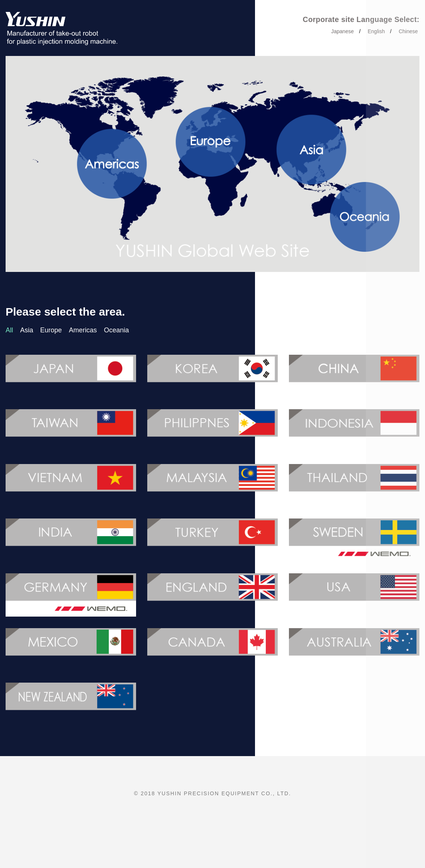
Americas (83, 330)
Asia (27, 330)
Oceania (117, 330)
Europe (51, 330)
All (9, 330)
